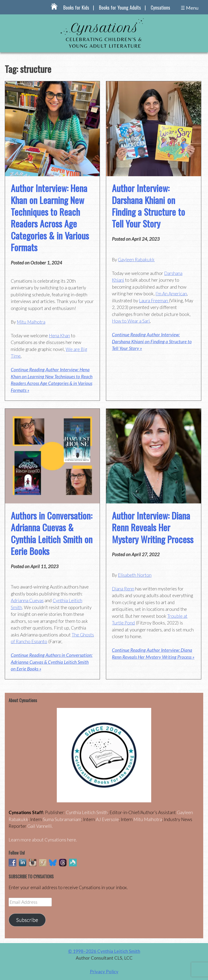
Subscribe (27, 920)
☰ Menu (190, 8)
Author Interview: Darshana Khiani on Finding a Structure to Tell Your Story (148, 206)
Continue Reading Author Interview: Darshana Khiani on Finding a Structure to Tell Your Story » (152, 341)
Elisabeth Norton (135, 575)
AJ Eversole (107, 819)
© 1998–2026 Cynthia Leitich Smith (104, 951)
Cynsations (160, 7)
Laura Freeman (154, 300)
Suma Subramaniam (62, 819)
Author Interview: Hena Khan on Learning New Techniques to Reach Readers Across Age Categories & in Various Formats (50, 218)
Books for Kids (76, 7)
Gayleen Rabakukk (136, 260)
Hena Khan (59, 335)
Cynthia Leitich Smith (87, 812)
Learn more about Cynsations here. (43, 840)
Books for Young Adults (120, 7)
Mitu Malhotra (31, 322)
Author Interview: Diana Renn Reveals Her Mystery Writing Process (153, 527)
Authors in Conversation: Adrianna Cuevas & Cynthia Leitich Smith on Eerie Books (52, 533)
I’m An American (171, 294)
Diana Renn (123, 589)
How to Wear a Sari (131, 321)
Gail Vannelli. (40, 826)
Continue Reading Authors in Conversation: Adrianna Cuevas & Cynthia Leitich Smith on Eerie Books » (52, 662)
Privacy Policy (104, 971)
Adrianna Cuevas (27, 600)
